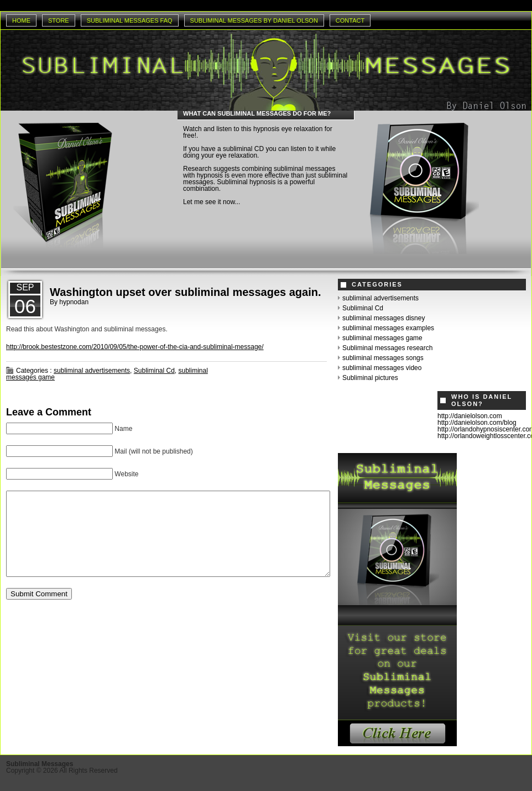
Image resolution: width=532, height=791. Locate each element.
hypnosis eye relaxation (288, 129)
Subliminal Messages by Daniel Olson (254, 20)
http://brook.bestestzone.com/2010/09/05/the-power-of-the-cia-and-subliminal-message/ (135, 347)
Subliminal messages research (387, 348)
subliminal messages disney (384, 318)
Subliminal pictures (370, 378)
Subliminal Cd (154, 371)
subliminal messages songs (383, 358)
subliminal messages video (382, 368)
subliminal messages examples (388, 328)
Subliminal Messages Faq (130, 20)
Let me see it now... (212, 202)
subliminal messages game (382, 338)
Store (59, 20)
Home (21, 20)
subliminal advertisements (92, 371)
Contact (350, 20)
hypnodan (74, 302)
